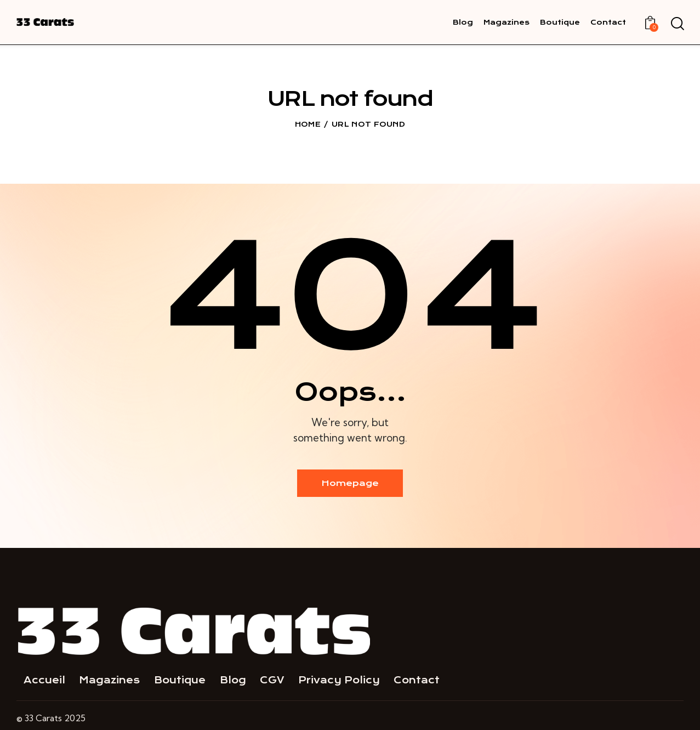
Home (308, 124)
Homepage (350, 483)
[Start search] (677, 24)
